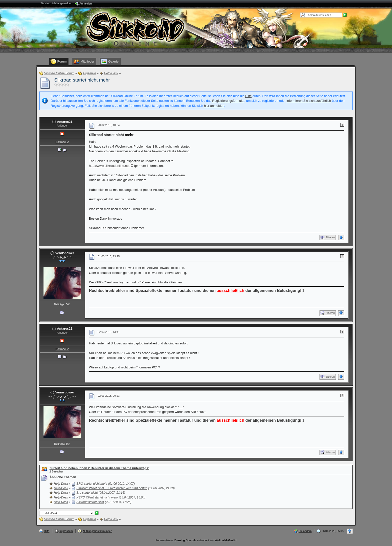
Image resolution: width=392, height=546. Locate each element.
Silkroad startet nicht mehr (82, 80)
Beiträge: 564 (62, 304)
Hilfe (248, 96)
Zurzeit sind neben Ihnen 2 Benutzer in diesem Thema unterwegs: (99, 468)
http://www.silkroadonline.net (109, 166)
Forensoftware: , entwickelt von (196, 540)
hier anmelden (214, 106)
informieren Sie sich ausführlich (309, 101)
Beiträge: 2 (62, 142)
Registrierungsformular (228, 101)
